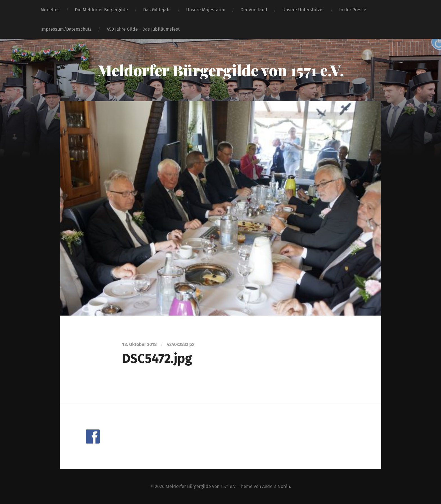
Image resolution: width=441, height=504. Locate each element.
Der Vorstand (254, 10)
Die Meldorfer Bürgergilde (101, 10)
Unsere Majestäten (206, 10)
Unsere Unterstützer (303, 10)
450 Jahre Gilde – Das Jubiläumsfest (143, 29)
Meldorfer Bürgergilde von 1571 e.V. (221, 70)
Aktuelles (50, 10)
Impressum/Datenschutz (66, 29)
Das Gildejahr (157, 10)
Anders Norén (276, 486)
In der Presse (353, 10)
